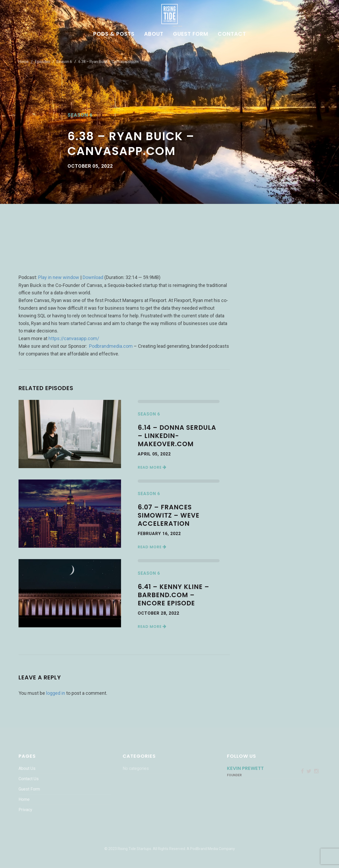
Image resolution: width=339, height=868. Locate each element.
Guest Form (191, 34)
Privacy (25, 810)
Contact (232, 34)
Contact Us (29, 779)
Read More (152, 467)
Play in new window (59, 277)
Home (24, 62)
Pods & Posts (114, 34)
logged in (56, 693)
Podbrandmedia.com (111, 346)
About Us (27, 768)
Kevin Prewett (245, 768)
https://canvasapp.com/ (74, 338)
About (154, 34)
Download (93, 277)
